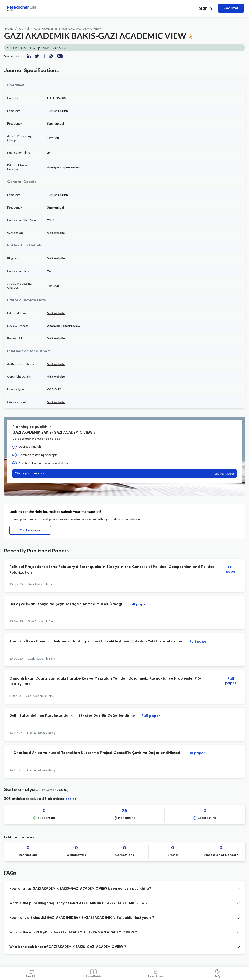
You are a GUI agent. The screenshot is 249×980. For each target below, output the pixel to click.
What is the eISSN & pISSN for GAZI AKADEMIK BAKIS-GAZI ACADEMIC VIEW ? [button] (73, 933)
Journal (24, 29)
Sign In (205, 8)
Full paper (231, 569)
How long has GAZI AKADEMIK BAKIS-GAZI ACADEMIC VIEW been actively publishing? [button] (80, 889)
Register (231, 8)
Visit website (56, 233)
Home (9, 29)
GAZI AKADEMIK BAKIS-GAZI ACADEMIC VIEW (68, 29)
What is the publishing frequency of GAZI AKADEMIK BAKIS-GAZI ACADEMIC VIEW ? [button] (78, 903)
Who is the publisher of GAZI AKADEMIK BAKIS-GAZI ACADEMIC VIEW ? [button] (68, 947)
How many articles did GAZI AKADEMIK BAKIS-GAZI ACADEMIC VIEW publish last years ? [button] (82, 918)
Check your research (125, 474)
